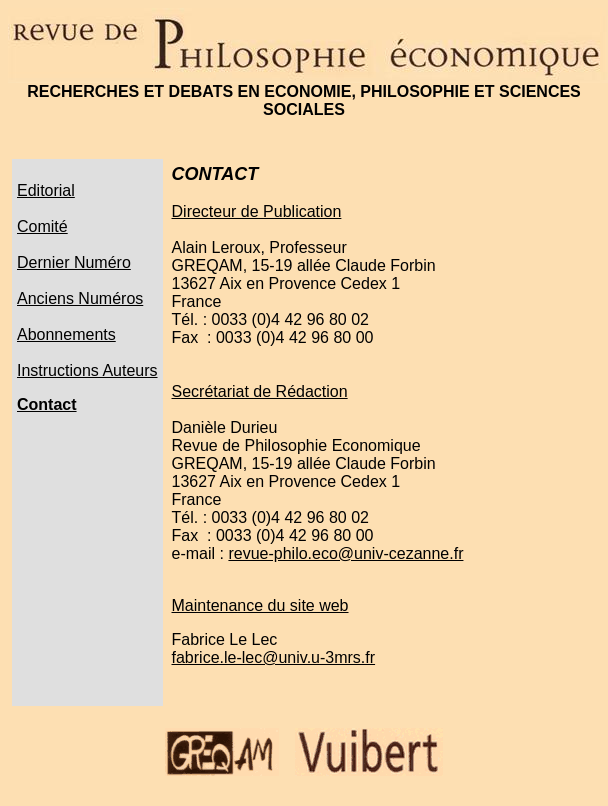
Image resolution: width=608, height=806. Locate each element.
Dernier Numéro (74, 262)
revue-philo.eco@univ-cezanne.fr (345, 553)
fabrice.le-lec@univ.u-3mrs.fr (274, 657)
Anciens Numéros (80, 298)
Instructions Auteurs (87, 370)
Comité (42, 226)
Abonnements (66, 334)
